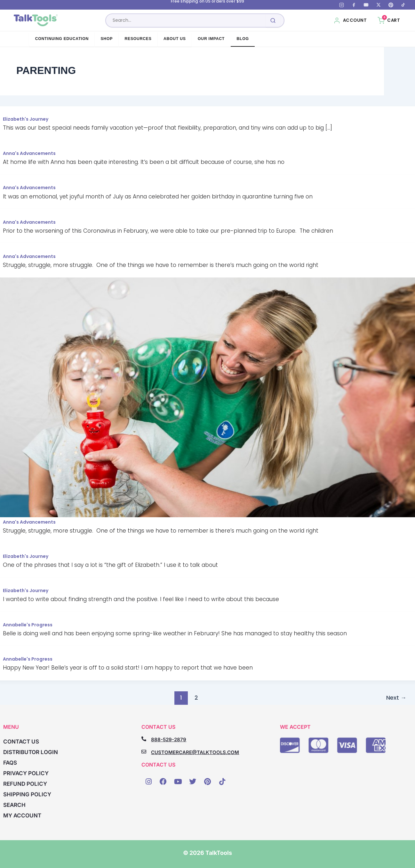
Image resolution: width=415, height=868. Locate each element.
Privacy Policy (26, 773)
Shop (107, 39)
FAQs (10, 763)
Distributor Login (31, 752)
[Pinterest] (391, 5)
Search (14, 805)
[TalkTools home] (36, 20)
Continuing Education (62, 39)
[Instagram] (341, 5)
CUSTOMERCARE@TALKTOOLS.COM (195, 752)
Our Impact (211, 39)
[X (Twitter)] (379, 5)
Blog (243, 39)
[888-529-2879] (144, 739)
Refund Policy (25, 784)
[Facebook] (354, 5)
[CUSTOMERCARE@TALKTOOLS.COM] (144, 752)
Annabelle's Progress (28, 625)
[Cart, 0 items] (389, 20)
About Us (175, 39)
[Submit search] (273, 20)
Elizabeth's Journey (26, 119)
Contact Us (21, 742)
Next (396, 698)
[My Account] (350, 20)
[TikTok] (403, 5)
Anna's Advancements (29, 153)
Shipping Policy (27, 794)
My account (22, 816)
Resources (138, 39)
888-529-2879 (169, 739)
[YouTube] (366, 5)
